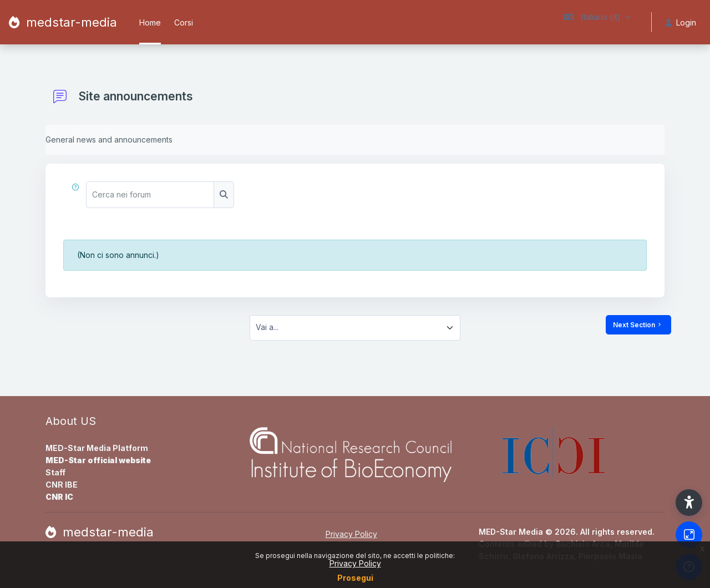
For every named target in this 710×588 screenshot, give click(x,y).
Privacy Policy (355, 563)
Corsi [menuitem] (184, 22)
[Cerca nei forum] (150, 195)
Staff (55, 472)
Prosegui (355, 578)
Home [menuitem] (150, 22)
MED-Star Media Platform (97, 448)
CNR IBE (62, 485)
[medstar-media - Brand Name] (63, 22)
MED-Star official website (98, 460)
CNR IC (59, 497)
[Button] (689, 535)
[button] (597, 22)
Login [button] (681, 22)
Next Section (638, 325)
